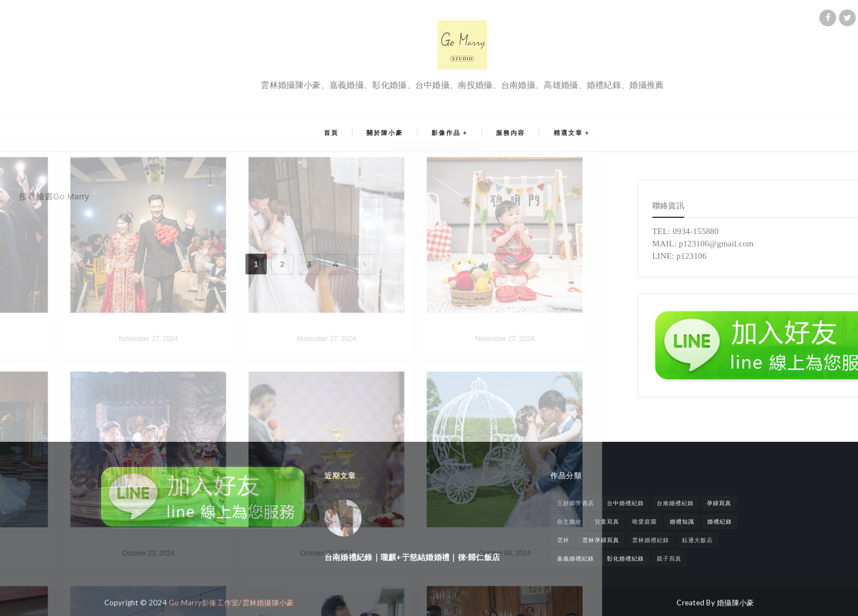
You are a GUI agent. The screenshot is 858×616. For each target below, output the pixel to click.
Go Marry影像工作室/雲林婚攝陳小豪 (231, 603)
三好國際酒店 (576, 503)
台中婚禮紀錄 (625, 503)
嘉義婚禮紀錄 (576, 558)
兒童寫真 (607, 521)
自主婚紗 (569, 521)
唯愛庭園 (644, 521)
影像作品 (446, 134)
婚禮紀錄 (720, 521)
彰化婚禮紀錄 (625, 558)
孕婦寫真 (719, 503)
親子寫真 (669, 558)
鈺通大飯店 (697, 540)
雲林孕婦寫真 (601, 540)
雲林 (563, 540)
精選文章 (556, 134)
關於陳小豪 (391, 134)
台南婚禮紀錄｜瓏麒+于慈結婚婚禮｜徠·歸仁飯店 (412, 557)
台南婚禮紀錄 (675, 503)
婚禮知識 (682, 521)
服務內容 (505, 134)
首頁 (343, 134)
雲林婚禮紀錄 (651, 540)
